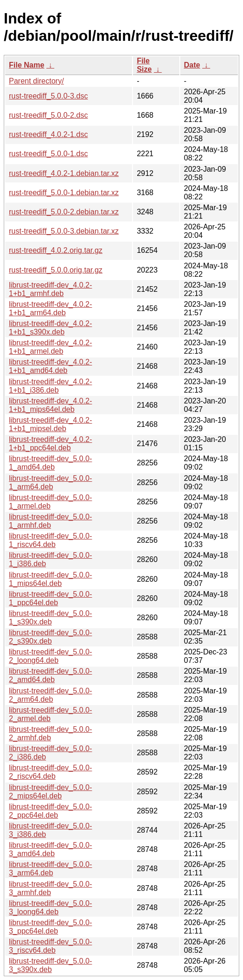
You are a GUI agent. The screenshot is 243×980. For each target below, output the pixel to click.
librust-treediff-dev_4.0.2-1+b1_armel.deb (51, 347)
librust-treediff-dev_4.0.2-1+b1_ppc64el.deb (51, 444)
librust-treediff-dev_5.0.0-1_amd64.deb (51, 463)
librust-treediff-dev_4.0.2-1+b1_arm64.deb (51, 308)
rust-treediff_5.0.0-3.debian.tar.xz (64, 231)
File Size (144, 65)
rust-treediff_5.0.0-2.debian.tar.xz (64, 212)
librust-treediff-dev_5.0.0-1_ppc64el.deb (51, 598)
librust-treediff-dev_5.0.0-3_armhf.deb (51, 888)
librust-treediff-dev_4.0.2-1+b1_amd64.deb (51, 366)
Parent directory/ (36, 81)
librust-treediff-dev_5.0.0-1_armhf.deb (51, 521)
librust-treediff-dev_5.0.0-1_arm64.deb (51, 482)
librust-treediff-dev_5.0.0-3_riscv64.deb (51, 946)
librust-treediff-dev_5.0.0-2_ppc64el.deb (51, 811)
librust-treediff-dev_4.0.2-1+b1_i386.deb (51, 386)
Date (192, 65)
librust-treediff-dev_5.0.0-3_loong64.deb (51, 908)
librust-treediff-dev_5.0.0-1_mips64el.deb (51, 579)
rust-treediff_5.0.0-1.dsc (48, 154)
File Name (27, 65)
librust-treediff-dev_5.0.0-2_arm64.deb (51, 695)
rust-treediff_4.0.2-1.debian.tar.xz (64, 173)
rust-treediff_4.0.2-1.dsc (48, 134)
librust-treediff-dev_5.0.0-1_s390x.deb (51, 618)
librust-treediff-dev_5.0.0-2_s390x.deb (51, 637)
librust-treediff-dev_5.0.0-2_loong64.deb (51, 656)
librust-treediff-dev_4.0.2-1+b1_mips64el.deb (51, 405)
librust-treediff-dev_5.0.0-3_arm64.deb (51, 869)
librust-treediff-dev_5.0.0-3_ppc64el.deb (51, 927)
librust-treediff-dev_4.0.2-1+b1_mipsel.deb (51, 424)
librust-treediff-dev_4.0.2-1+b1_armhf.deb (51, 289)
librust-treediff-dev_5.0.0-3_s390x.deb (51, 965)
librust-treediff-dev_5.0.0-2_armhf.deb (51, 733)
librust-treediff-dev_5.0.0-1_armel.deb (51, 502)
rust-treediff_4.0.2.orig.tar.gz (56, 250)
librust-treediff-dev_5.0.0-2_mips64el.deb (51, 792)
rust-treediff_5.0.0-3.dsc (48, 96)
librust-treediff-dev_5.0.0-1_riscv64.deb (51, 540)
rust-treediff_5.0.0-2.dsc (48, 115)
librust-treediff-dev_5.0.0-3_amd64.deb (51, 849)
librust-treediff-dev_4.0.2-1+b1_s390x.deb (51, 328)
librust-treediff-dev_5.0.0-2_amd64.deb (51, 675)
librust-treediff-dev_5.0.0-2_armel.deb (51, 714)
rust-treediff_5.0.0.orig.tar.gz (56, 270)
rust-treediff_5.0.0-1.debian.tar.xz (64, 193)
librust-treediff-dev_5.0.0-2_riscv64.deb (51, 772)
